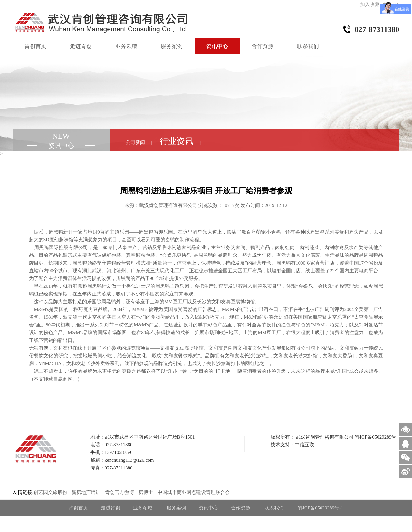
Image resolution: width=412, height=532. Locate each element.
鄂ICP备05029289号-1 (321, 508)
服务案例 (172, 46)
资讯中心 (217, 46)
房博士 (146, 492)
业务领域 (126, 46)
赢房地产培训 (86, 492)
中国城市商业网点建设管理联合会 (194, 492)
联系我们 (308, 46)
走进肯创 (81, 46)
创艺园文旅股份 (50, 492)
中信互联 (304, 445)
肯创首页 (35, 46)
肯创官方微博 (120, 492)
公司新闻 (135, 142)
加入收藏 (370, 5)
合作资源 (263, 46)
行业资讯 (177, 141)
